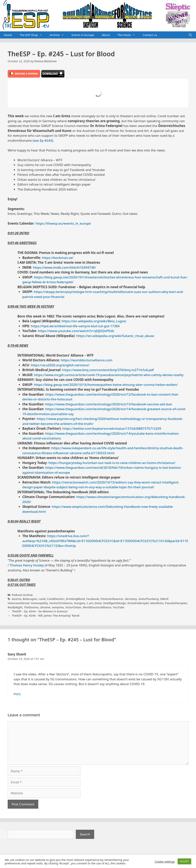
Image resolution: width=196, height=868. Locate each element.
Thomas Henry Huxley (27, 565)
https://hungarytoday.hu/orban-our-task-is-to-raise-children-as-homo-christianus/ (112, 463)
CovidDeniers (56, 599)
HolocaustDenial (18, 603)
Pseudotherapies (176, 603)
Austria (17, 599)
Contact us (150, 35)
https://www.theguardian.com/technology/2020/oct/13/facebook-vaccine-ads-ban (109, 404)
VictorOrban (73, 607)
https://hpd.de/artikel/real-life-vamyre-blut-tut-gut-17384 (75, 326)
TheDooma (31, 607)
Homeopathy (39, 603)
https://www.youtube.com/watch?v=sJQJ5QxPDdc (76, 331)
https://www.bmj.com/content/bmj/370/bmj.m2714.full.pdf (108, 370)
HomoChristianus (61, 603)
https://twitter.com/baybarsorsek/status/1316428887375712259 (112, 428)
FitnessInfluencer (112, 599)
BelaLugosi (30, 599)
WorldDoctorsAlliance (97, 607)
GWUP (164, 599)
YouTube (118, 607)
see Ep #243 (43, 140)
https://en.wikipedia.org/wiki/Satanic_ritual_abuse (115, 336)
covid (42, 599)
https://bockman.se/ (58, 258)
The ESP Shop (33, 35)
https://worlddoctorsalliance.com (87, 360)
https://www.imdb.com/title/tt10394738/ (64, 267)
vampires (58, 607)
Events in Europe (83, 35)
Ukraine (45, 607)
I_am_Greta (94, 603)
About (106, 35)
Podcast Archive (22, 595)
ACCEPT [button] (184, 861)
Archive (59, 35)
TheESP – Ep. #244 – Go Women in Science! (40, 611)
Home (8, 35)
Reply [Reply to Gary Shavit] (17, 694)
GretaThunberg (149, 599)
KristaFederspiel (138, 603)
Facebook (93, 599)
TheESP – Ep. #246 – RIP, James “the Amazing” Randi (46, 616)
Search (85, 834)
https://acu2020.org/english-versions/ (60, 365)
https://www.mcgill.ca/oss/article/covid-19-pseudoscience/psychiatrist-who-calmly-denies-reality (109, 375)
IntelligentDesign (115, 603)
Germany (131, 599)
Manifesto (157, 603)
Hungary (80, 603)
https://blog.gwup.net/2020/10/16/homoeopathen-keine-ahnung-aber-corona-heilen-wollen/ (106, 385)
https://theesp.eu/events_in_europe (63, 223)
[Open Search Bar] (190, 35)
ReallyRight (15, 607)
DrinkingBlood (75, 599)
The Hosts (128, 35)
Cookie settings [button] (165, 861)
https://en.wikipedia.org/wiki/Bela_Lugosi (94, 321)
